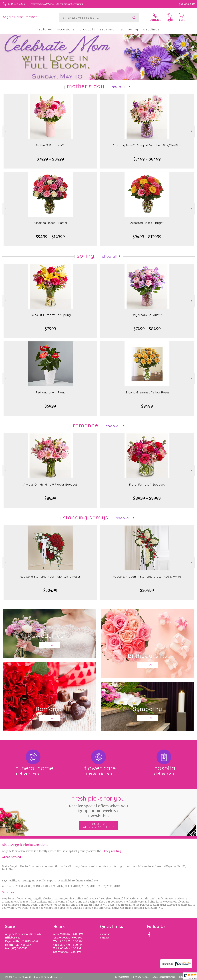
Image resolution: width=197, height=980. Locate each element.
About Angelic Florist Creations (25, 845)
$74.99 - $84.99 (50, 159)
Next (192, 131)
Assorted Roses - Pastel (50, 223)
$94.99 (147, 406)
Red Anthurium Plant (50, 392)
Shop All (119, 87)
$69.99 (50, 406)
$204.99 (147, 590)
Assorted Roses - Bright (147, 223)
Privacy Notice (141, 977)
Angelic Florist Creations (20, 17)
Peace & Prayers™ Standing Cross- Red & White (147, 577)
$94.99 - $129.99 (50, 237)
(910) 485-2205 (16, 4)
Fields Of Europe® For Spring (50, 315)
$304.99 (50, 590)
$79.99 (50, 329)
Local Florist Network (164, 977)
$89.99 (50, 498)
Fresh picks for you (99, 806)
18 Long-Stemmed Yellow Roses (147, 392)
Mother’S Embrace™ (50, 145)
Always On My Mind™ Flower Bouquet (50, 485)
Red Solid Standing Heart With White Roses (50, 577)
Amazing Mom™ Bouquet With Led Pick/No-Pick (147, 145)
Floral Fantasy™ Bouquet (147, 485)
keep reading (113, 851)
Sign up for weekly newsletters (98, 826)
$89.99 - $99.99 (147, 498)
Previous (5, 131)
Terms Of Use (122, 977)
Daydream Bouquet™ (147, 315)
